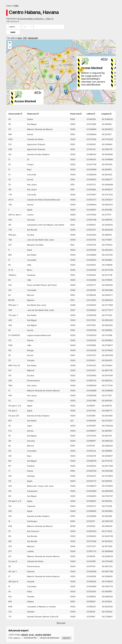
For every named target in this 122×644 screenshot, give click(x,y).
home (9, 6)
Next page (61, 623)
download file (29, 638)
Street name (32, 114)
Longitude (105, 114)
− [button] (10, 47)
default (25, 635)
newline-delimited (43, 635)
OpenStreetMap (102, 104)
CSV (25, 38)
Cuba (16, 6)
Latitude (90, 114)
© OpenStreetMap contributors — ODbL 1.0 (36, 19)
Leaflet (92, 104)
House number (14, 114)
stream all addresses (49, 638)
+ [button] (10, 43)
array (31, 635)
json (20, 38)
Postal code (75, 114)
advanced (33, 38)
